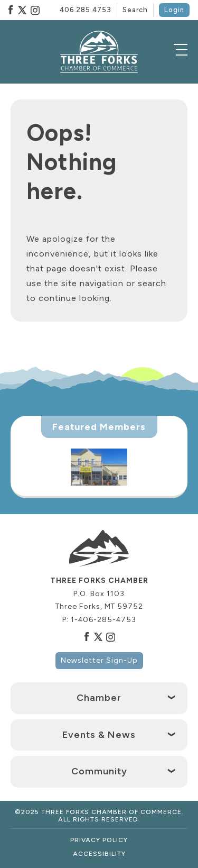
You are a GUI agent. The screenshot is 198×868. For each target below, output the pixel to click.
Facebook (11, 10)
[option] (99, 467)
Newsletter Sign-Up (99, 660)
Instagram (35, 10)
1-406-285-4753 (103, 620)
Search (135, 10)
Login (174, 10)
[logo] (99, 52)
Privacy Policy (99, 840)
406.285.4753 (86, 10)
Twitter (22, 10)
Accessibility (99, 854)
